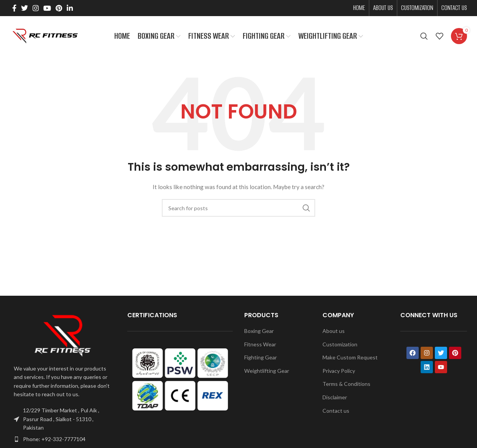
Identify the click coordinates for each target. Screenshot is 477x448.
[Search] (424, 36)
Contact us (336, 411)
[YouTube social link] (47, 8)
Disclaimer (335, 397)
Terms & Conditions (346, 384)
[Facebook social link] (14, 8)
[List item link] (63, 439)
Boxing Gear (259, 331)
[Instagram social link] (36, 8)
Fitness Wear (260, 344)
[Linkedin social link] (70, 8)
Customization (340, 344)
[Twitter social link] (25, 8)
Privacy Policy (339, 371)
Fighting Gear (261, 358)
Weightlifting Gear (267, 371)
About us (334, 331)
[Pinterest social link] (59, 8)
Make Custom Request (350, 358)
